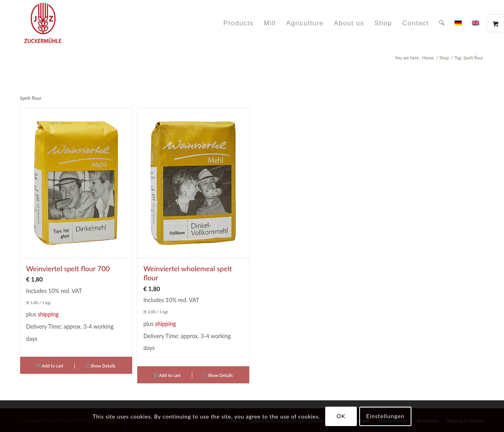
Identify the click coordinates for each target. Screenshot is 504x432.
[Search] (442, 23)
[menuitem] (238, 23)
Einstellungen (386, 416)
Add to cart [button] (50, 366)
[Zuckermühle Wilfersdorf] (71, 23)
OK (341, 416)
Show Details (100, 366)
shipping (48, 314)
